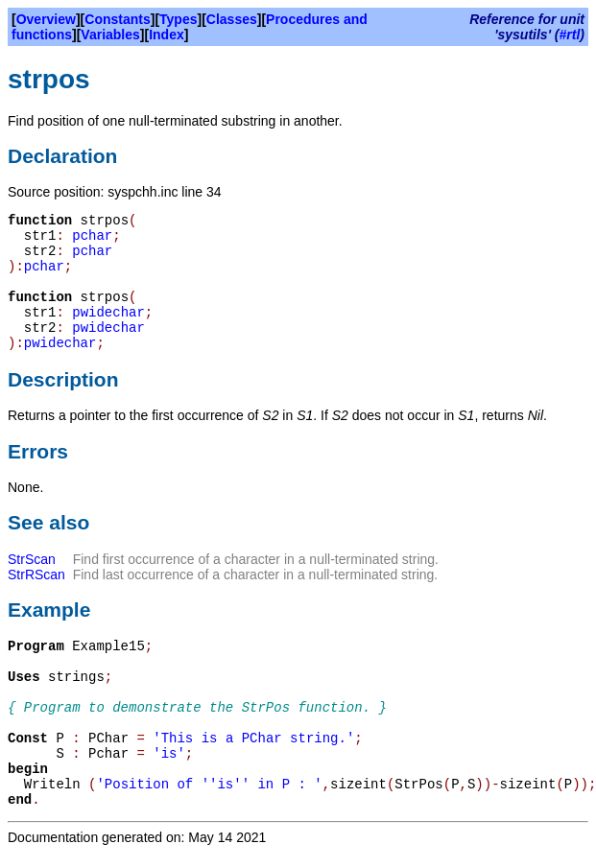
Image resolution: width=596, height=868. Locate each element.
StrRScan (36, 575)
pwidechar (108, 313)
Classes (232, 19)
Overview (46, 19)
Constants (117, 19)
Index (167, 35)
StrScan (32, 559)
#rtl (570, 35)
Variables (110, 35)
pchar (92, 236)
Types (178, 19)
